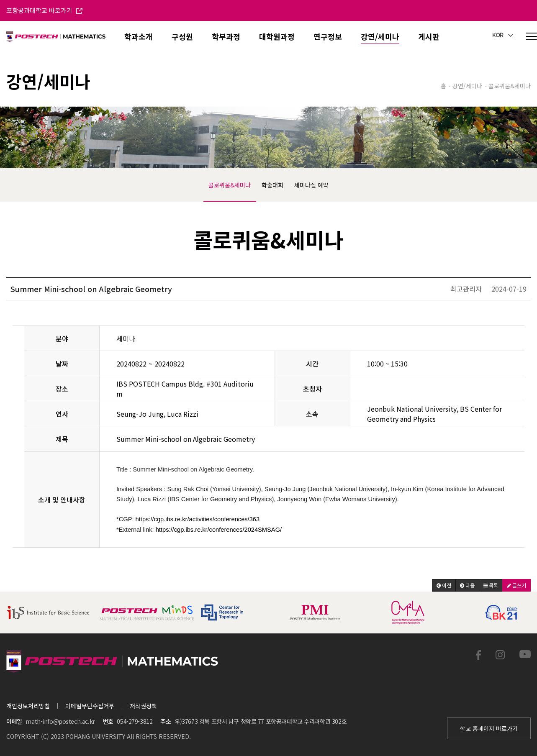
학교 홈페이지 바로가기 (489, 728)
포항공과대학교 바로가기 (44, 10)
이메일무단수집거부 (90, 706)
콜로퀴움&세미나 (230, 185)
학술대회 (272, 185)
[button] (444, 585)
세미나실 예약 (311, 185)
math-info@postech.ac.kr (60, 721)
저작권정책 (143, 706)
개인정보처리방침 (28, 706)
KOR (503, 36)
